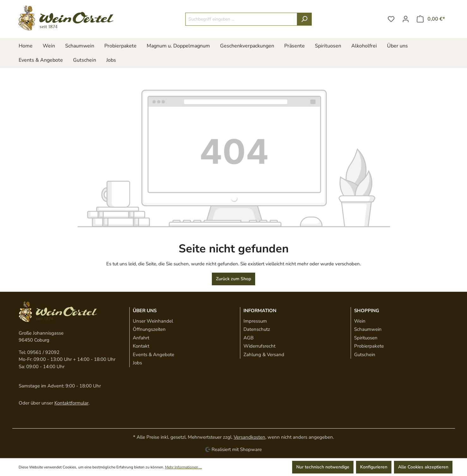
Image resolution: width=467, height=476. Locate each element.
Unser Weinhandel (153, 321)
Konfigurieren (374, 467)
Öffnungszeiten (149, 329)
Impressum (255, 321)
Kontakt (141, 346)
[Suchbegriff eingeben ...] (241, 19)
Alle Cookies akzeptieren (423, 467)
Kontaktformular (71, 403)
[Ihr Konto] (406, 19)
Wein (360, 321)
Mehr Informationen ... (184, 467)
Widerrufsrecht (259, 346)
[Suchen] (304, 19)
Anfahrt (141, 338)
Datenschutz (257, 329)
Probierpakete (369, 346)
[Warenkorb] (431, 19)
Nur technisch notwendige (323, 467)
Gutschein (365, 355)
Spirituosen (366, 338)
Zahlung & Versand (264, 355)
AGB (249, 338)
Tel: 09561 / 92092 (39, 352)
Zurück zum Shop (233, 279)
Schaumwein (368, 329)
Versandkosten (249, 437)
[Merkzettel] (391, 19)
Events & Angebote (154, 355)
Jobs (137, 363)
